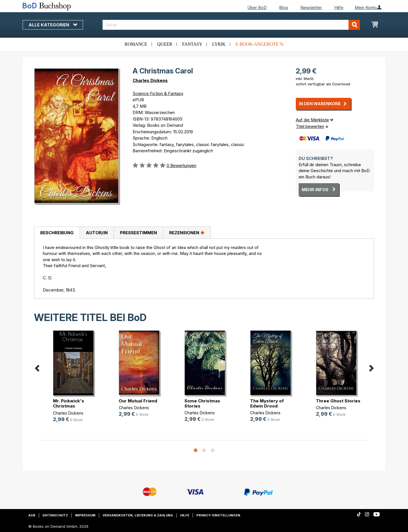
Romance (136, 44)
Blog (283, 8)
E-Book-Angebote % (259, 44)
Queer (165, 44)
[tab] (57, 233)
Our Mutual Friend (138, 401)
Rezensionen (187, 233)
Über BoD (257, 8)
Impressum (85, 515)
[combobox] (231, 25)
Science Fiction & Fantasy (158, 93)
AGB (32, 515)
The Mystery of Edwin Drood (267, 403)
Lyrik (219, 44)
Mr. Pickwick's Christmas (69, 403)
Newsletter (311, 8)
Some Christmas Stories (202, 403)
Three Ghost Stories (338, 401)
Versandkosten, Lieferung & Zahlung (138, 515)
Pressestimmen (138, 233)
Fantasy (192, 44)
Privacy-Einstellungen (218, 515)
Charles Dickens (150, 80)
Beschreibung (57, 233)
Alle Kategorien (53, 25)
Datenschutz (55, 515)
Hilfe (339, 8)
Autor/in (97, 233)
